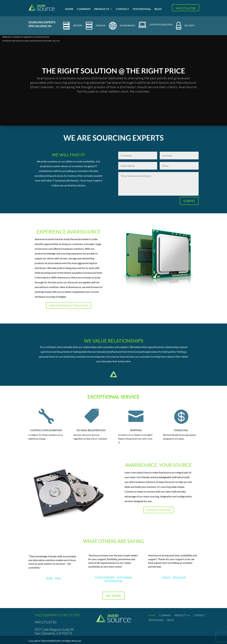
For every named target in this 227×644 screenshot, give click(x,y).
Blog (158, 9)
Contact (122, 9)
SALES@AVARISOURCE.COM (57, 615)
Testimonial (142, 9)
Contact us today (158, 510)
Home (69, 9)
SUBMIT (189, 201)
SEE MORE (113, 596)
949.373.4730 (186, 8)
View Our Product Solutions (69, 305)
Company (84, 9)
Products (102, 9)
